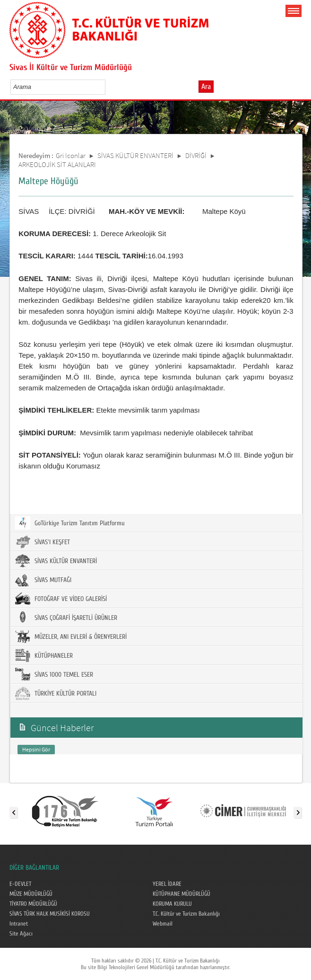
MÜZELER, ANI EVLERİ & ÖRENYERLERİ (71, 636)
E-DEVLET (20, 884)
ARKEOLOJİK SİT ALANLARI (57, 164)
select (108, 87)
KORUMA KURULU (172, 904)
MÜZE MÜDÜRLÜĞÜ (31, 894)
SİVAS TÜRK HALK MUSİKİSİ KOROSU (50, 914)
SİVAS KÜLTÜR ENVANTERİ (135, 155)
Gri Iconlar (71, 155)
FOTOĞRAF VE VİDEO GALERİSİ (61, 599)
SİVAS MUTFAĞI (43, 580)
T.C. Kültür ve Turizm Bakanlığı (186, 914)
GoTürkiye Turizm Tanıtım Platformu (70, 523)
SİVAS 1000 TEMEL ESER (54, 674)
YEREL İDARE (167, 884)
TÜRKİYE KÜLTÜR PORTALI (56, 693)
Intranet (19, 924)
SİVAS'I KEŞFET (43, 542)
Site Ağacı (21, 934)
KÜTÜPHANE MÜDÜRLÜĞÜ (181, 894)
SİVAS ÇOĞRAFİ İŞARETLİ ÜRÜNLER (66, 618)
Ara (206, 87)
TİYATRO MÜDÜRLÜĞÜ (33, 904)
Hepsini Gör (36, 749)
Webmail (163, 924)
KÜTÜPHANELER (44, 655)
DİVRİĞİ (196, 155)
